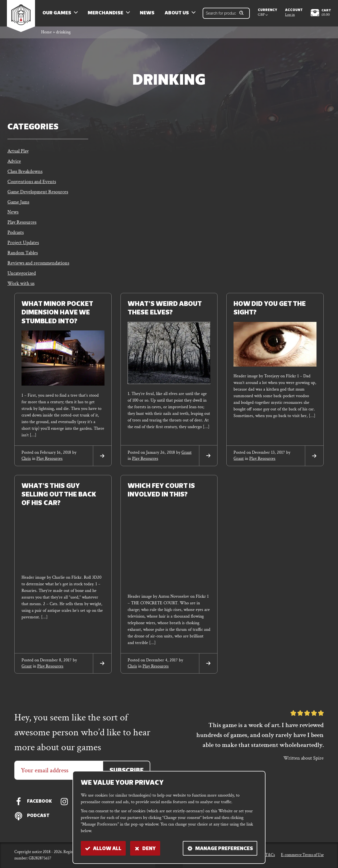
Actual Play (18, 153)
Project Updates (23, 247)
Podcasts (16, 237)
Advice (14, 163)
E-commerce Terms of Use (302, 855)
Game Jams (18, 205)
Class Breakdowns (25, 174)
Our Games (58, 14)
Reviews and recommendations (38, 268)
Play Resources (22, 226)
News (149, 14)
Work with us (21, 289)
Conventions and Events (32, 184)
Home (46, 34)
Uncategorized (22, 278)
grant (187, 458)
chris (26, 464)
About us (178, 14)
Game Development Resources (38, 195)
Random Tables (23, 257)
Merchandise (107, 14)
